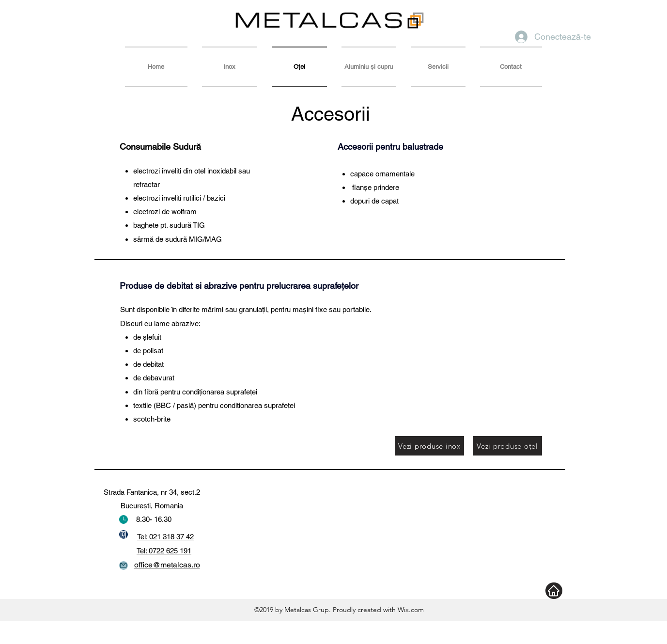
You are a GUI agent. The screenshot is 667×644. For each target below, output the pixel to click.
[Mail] (124, 565)
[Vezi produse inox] (430, 446)
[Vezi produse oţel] (508, 446)
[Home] (554, 591)
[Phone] (124, 534)
